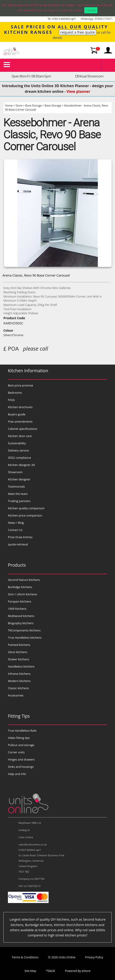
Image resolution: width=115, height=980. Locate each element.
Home (9, 106)
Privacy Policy (94, 957)
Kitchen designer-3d (21, 465)
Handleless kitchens (21, 666)
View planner (78, 91)
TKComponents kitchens (24, 630)
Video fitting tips (19, 738)
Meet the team (18, 494)
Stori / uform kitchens (22, 594)
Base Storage (34, 106)
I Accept (91, 10)
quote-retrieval (18, 544)
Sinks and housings (21, 767)
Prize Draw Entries (20, 537)
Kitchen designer (19, 479)
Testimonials (16, 487)
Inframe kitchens (19, 674)
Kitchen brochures (20, 407)
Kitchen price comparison (25, 515)
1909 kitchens (17, 609)
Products (17, 565)
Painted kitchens (19, 645)
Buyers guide (17, 414)
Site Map (31, 971)
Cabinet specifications (23, 429)
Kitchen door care (20, 436)
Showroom (15, 472)
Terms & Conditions (25, 957)
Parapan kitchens (20, 601)
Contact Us (15, 530)
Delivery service (18, 450)
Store (19, 106)
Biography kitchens (21, 623)
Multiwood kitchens (21, 616)
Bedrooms (15, 393)
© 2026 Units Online (62, 957)
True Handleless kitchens (25, 638)
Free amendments (20, 421)
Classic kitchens (18, 688)
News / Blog (16, 523)
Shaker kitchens (19, 659)
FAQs (11, 400)
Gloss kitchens (18, 652)
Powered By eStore (78, 971)
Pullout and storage (21, 745)
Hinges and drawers (21, 759)
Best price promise (21, 385)
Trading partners (19, 501)
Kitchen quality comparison (26, 508)
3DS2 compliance (20, 458)
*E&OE (51, 971)
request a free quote (78, 32)
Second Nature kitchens (24, 580)
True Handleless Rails (22, 731)
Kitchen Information (28, 371)
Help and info (17, 774)
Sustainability (17, 443)
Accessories (16, 695)
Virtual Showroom (89, 76)
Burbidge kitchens (20, 587)
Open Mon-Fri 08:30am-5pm (31, 76)
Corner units (16, 752)
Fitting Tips (19, 716)
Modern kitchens (19, 681)
